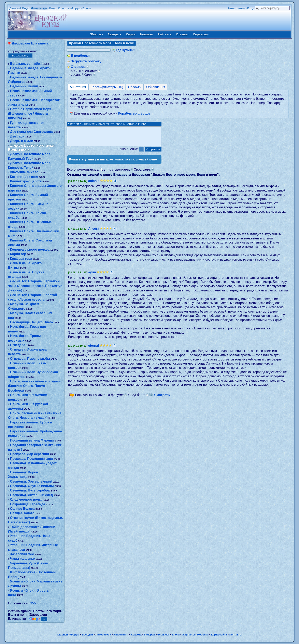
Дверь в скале (22, 141)
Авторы (114, 34)
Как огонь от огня (24, 177)
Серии (131, 34)
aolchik (94, 185)
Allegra (94, 232)
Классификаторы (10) (107, 87)
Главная (62, 635)
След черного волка (26, 500)
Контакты (236, 635)
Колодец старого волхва (30, 249)
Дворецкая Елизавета (30, 43)
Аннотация (78, 87)
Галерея (149, 635)
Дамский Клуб (19, 8)
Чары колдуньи (23, 559)
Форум (76, 8)
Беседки (87, 635)
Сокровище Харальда (28, 504)
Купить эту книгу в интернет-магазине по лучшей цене (113, 163)
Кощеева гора (21, 259)
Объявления (156, 87)
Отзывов (78, 67)
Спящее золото (22, 513)
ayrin (92, 276)
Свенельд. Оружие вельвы (32, 486)
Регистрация (237, 8)
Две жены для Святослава (31, 132)
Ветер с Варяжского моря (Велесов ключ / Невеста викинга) (30, 114)
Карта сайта (219, 635)
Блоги (87, 8)
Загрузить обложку (86, 61)
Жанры (97, 34)
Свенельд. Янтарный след (32, 495)
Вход (251, 8)
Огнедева (18, 345)
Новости (203, 635)
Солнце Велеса (22, 509)
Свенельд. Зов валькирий (31, 481)
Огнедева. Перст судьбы (30, 359)
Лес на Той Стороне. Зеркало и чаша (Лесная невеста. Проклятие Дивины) (35, 286)
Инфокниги (121, 635)
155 (33, 603)
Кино (53, 8)
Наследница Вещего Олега (32, 322)
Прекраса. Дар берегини (30, 454)
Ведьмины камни (24, 86)
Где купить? (126, 50)
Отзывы (182, 34)
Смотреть (162, 399)
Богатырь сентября (26, 64)
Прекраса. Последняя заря (32, 459)
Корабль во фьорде (134, 113)
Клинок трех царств (26, 181)
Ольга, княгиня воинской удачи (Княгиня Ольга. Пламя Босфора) (34, 386)
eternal (94, 349)
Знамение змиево (24, 172)
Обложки (135, 87)
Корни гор (18, 254)
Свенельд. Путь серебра (30, 490)
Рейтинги (165, 34)
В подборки (80, 56)
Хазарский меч (22, 554)
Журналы (188, 635)
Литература (39, 8)
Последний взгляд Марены (32, 440)
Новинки (146, 34)
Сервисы (201, 34)
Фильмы (163, 635)
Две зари (17, 136)
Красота (64, 8)
